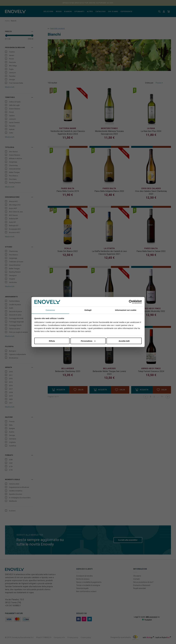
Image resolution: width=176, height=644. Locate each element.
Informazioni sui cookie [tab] (126, 310)
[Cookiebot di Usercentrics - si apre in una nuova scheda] (131, 302)
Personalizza (88, 341)
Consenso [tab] (50, 310)
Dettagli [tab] (88, 310)
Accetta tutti (124, 341)
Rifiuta (52, 341)
